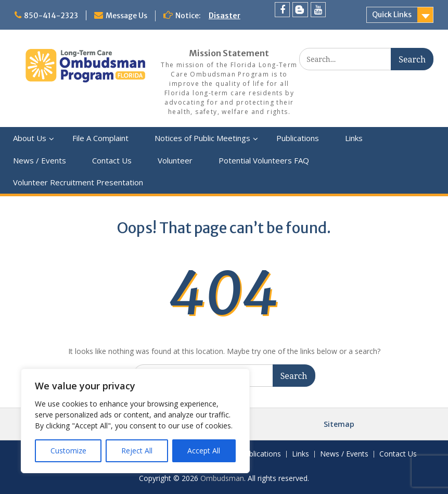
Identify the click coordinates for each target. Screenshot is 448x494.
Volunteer (175, 160)
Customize (68, 451)
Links (354, 138)
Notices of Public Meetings (202, 138)
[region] (135, 421)
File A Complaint (100, 138)
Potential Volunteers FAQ (264, 160)
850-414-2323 (51, 16)
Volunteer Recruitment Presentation (78, 182)
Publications (298, 138)
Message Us (126, 16)
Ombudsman (222, 478)
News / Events (40, 160)
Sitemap (339, 424)
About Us (30, 138)
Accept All (204, 451)
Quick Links (392, 15)
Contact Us (112, 160)
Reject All (137, 451)
